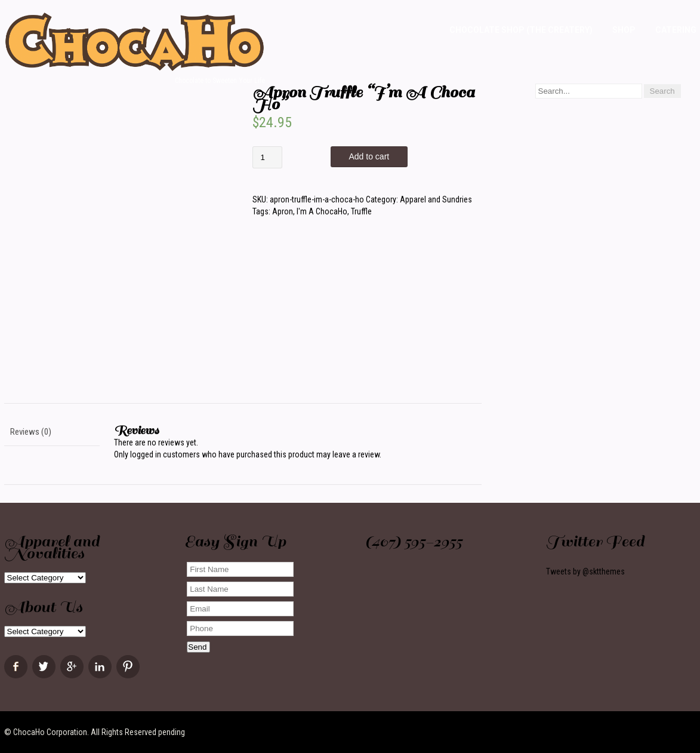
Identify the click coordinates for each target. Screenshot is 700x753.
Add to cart (369, 156)
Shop (624, 30)
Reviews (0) (31, 432)
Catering (676, 30)
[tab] (52, 432)
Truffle (361, 211)
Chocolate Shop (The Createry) (521, 30)
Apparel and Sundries (436, 199)
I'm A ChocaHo (322, 211)
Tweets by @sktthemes (585, 571)
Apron (283, 211)
